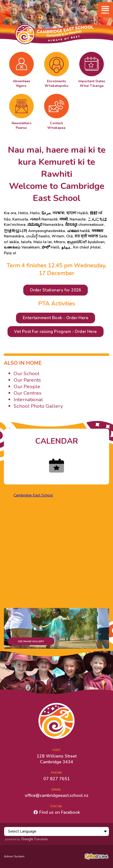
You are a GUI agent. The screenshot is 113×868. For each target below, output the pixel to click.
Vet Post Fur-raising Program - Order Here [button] (55, 332)
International (28, 400)
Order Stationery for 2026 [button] (56, 290)
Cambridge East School (33, 495)
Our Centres (28, 393)
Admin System (14, 856)
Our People (27, 386)
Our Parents (27, 380)
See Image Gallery (31, 641)
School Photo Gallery (38, 406)
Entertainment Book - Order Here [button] (56, 318)
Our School (27, 373)
